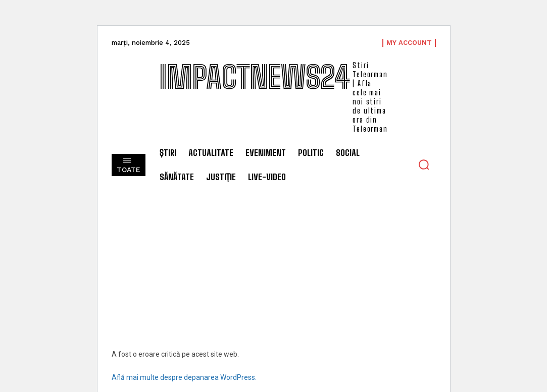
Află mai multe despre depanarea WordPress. (184, 377)
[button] (424, 164)
